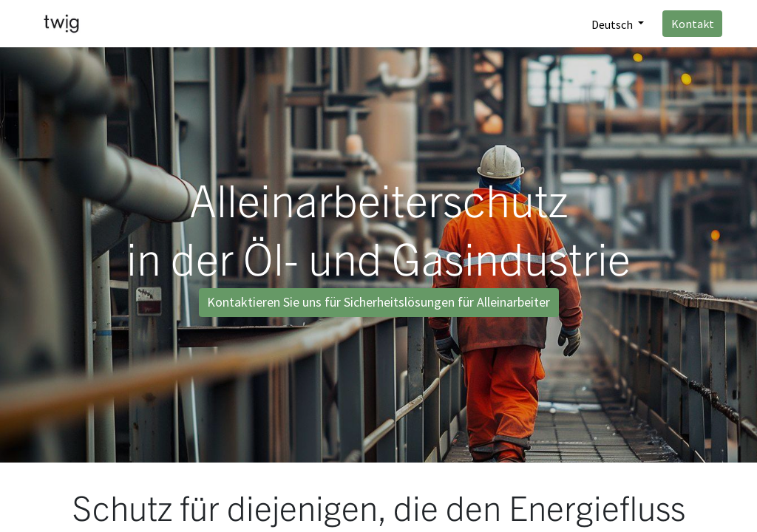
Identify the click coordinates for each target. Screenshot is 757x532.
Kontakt (693, 24)
